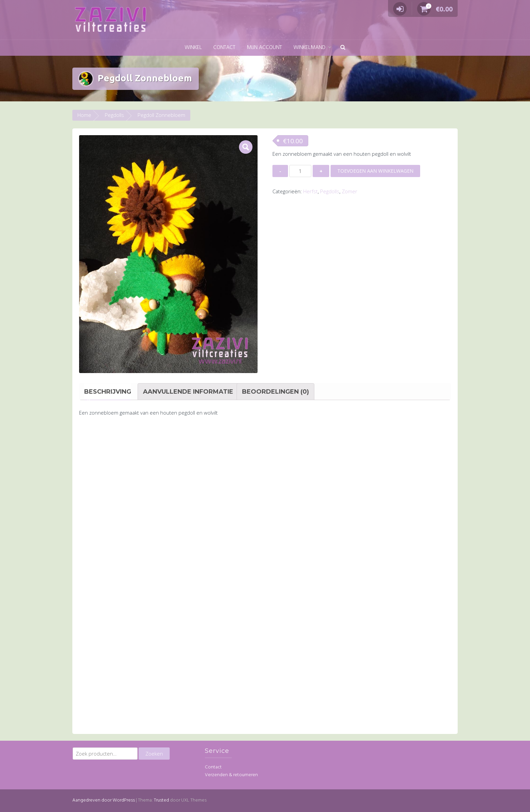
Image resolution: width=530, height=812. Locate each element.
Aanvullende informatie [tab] (188, 392)
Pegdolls (114, 115)
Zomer (350, 191)
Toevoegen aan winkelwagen (375, 171)
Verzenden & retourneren (231, 775)
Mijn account (264, 48)
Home (84, 115)
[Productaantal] (300, 171)
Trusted (161, 800)
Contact (224, 48)
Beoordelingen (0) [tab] (275, 392)
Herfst (310, 191)
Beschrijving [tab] (108, 392)
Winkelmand (309, 48)
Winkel (193, 48)
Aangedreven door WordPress (104, 800)
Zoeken (154, 754)
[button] (343, 48)
